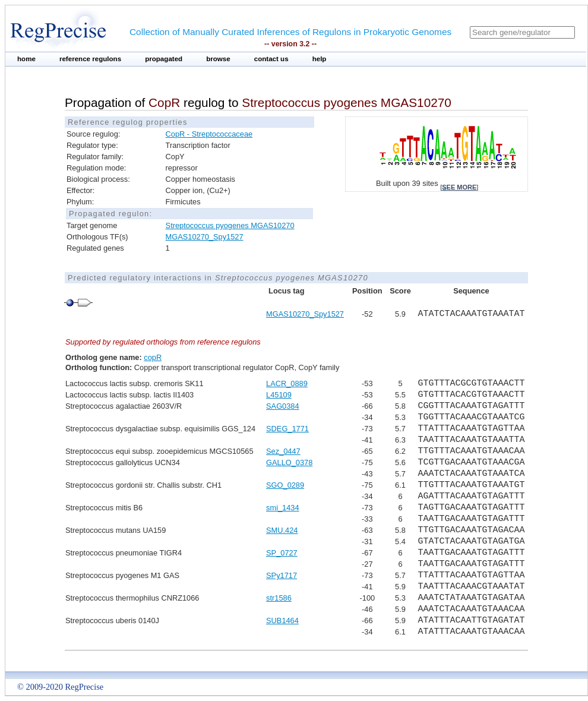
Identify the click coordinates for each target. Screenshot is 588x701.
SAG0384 (283, 406)
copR (153, 357)
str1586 (279, 598)
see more (459, 187)
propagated (164, 59)
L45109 (279, 395)
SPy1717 (282, 575)
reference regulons (90, 59)
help (320, 59)
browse (218, 59)
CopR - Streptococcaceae (209, 134)
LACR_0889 (287, 383)
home (26, 59)
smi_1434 (283, 508)
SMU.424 (282, 530)
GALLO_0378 (289, 462)
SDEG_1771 (287, 429)
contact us (271, 59)
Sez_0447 (283, 451)
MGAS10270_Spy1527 (205, 237)
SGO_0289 (285, 485)
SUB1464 (282, 621)
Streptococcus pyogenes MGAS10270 (230, 225)
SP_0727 (282, 553)
